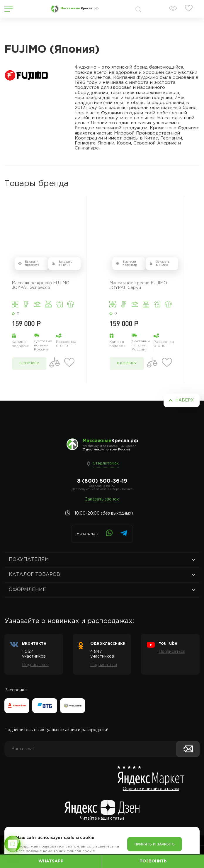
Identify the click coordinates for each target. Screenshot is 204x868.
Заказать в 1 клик (65, 264)
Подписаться (35, 665)
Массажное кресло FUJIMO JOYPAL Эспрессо (41, 285)
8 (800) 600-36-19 (102, 481)
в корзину (29, 363)
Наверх (185, 400)
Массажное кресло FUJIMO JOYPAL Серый (138, 285)
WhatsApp (51, 861)
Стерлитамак (106, 463)
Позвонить (153, 861)
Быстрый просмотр (32, 264)
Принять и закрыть (155, 844)
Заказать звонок (102, 499)
